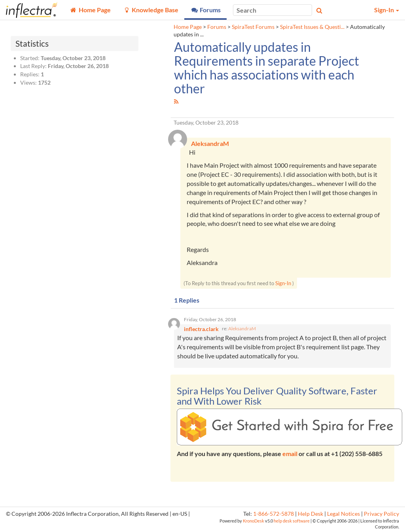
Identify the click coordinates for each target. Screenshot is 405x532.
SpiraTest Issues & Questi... (312, 27)
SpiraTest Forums (253, 27)
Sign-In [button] (387, 10)
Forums (217, 27)
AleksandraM (242, 328)
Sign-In (283, 283)
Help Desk (310, 514)
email (290, 453)
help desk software (292, 521)
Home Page (188, 27)
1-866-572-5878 (273, 514)
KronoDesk (254, 521)
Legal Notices (343, 514)
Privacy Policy (381, 514)
